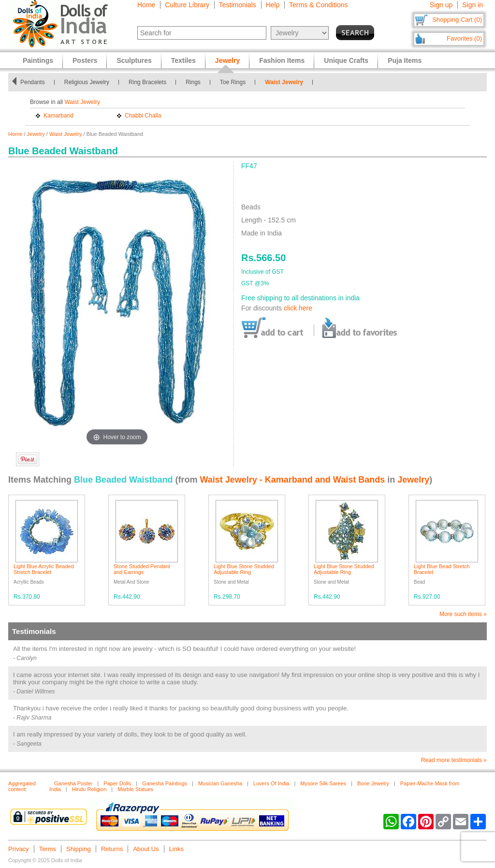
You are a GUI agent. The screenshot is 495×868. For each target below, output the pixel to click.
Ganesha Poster (73, 783)
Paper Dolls (117, 783)
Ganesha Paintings (165, 783)
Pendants (38, 82)
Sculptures (134, 60)
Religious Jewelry (93, 82)
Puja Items (405, 60)
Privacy (19, 849)
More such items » (463, 614)
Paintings (38, 60)
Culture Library (187, 5)
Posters (85, 60)
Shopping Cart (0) (457, 20)
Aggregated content (22, 786)
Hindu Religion (89, 789)
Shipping (79, 849)
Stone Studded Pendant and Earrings (142, 569)
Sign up (441, 5)
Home (146, 5)
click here (298, 308)
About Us (146, 849)
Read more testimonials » (454, 760)
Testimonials (238, 5)
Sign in (473, 5)
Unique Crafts (346, 60)
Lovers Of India (271, 783)
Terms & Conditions (318, 5)
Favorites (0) (464, 38)
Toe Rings (239, 82)
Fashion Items (282, 60)
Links (176, 849)
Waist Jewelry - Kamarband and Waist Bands (292, 480)
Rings (199, 82)
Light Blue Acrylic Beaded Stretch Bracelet (44, 569)
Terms (48, 849)
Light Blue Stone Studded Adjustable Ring (244, 569)
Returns (112, 849)
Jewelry (36, 134)
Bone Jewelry (373, 783)
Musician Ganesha (220, 783)
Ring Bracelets (153, 82)
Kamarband (58, 116)
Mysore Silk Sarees (323, 783)
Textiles (183, 60)
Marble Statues (135, 789)
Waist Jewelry (290, 82)
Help (273, 5)
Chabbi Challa (143, 116)
